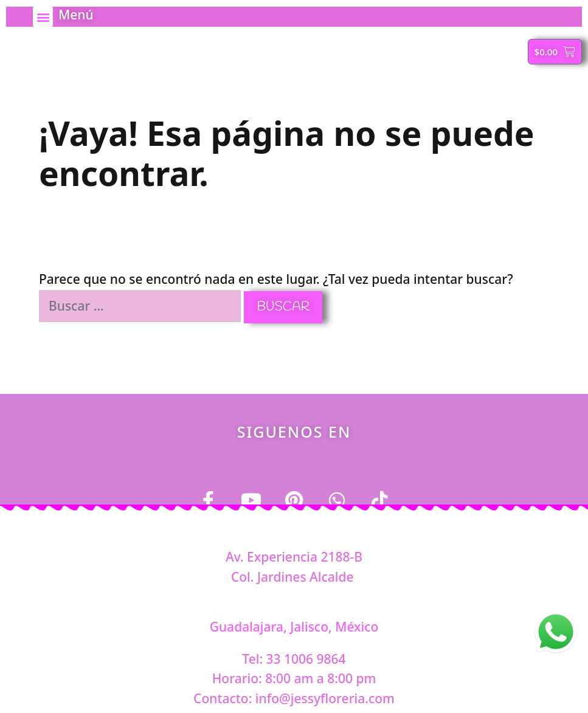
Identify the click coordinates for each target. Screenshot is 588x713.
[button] (43, 17)
